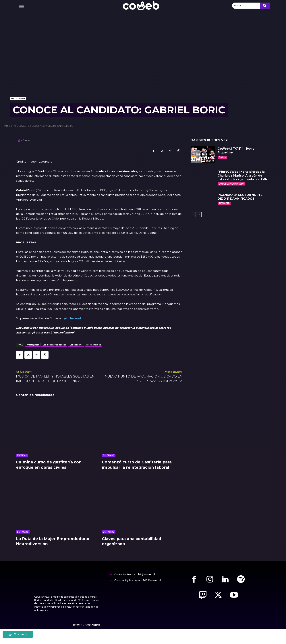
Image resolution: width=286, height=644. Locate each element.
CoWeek (222, 157)
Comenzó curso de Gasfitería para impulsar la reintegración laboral (138, 465)
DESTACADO (109, 455)
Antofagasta (33, 345)
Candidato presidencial (54, 345)
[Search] (265, 6)
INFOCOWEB (18, 99)
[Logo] (143, 6)
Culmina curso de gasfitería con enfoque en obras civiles (50, 465)
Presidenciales (93, 345)
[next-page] (199, 215)
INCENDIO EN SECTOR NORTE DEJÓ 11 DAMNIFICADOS (240, 197)
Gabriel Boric (76, 345)
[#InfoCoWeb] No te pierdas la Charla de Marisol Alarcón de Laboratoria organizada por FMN (243, 176)
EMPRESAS (22, 455)
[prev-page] (193, 215)
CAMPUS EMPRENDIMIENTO (231, 184)
